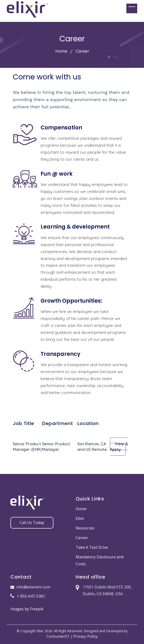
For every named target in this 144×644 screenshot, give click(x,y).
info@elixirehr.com (30, 587)
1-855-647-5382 (28, 596)
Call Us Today (32, 523)
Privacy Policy (86, 636)
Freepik (37, 609)
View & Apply (119, 447)
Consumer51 (58, 636)
